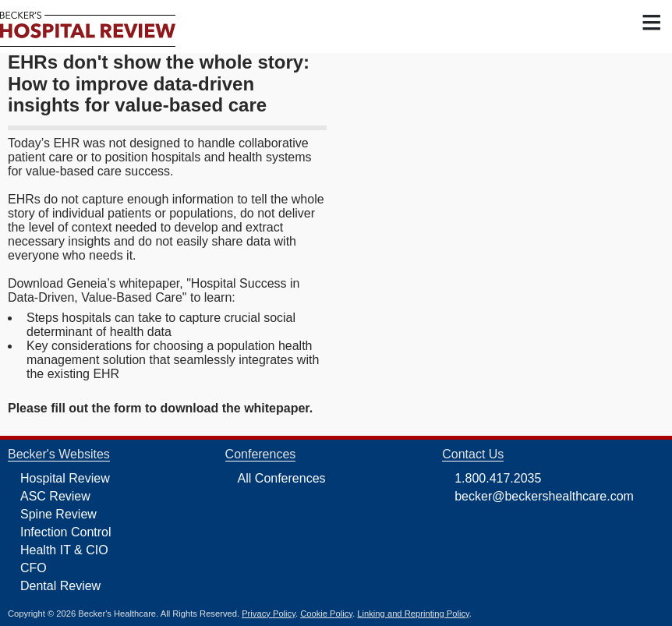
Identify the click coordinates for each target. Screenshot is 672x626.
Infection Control (66, 532)
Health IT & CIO (64, 550)
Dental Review (60, 586)
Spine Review (58, 514)
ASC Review (55, 496)
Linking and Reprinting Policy (413, 614)
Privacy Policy (269, 614)
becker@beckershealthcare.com (544, 496)
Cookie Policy (326, 614)
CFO (34, 568)
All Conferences (282, 478)
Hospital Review (65, 478)
